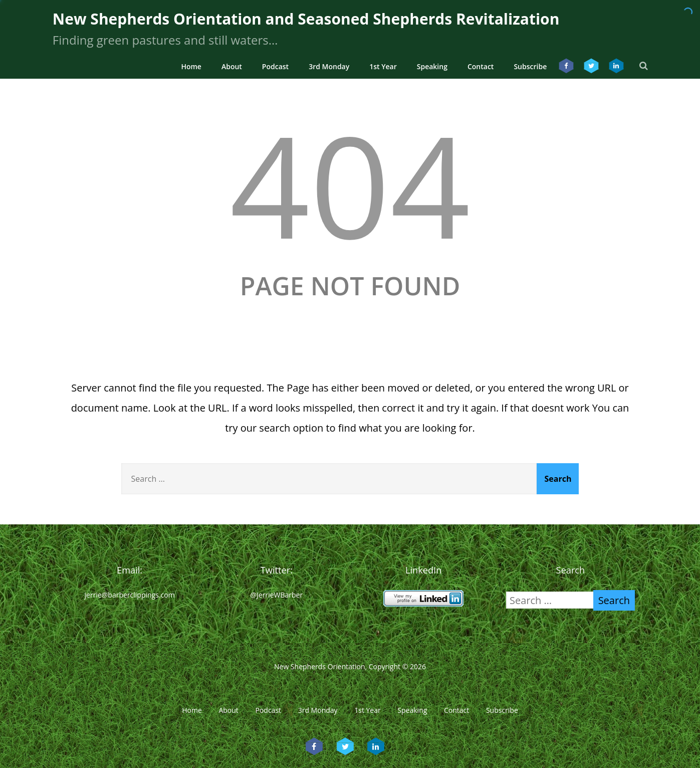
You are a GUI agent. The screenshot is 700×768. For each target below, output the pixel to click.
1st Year (383, 66)
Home (191, 66)
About (232, 66)
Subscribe (530, 66)
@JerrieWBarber (277, 595)
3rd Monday (329, 66)
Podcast (275, 66)
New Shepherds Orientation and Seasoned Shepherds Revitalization (306, 19)
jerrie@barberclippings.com (130, 595)
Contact (481, 66)
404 (350, 184)
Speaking (432, 66)
